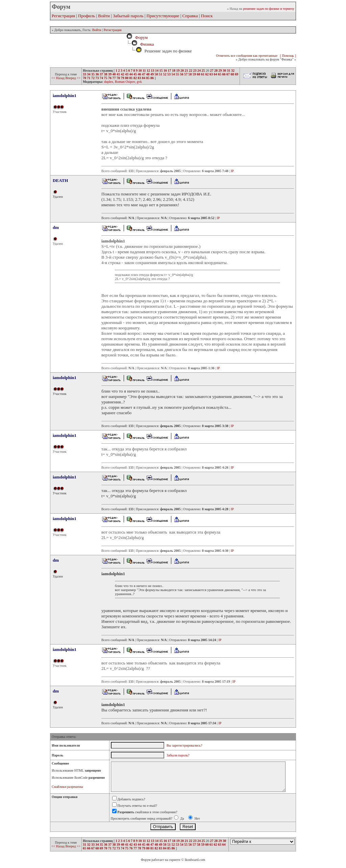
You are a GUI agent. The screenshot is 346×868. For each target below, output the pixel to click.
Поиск (207, 16)
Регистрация (63, 16)
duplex (109, 82)
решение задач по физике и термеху (269, 9)
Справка (190, 16)
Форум (140, 37)
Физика (147, 44)
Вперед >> (73, 78)
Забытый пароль (128, 16)
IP (232, 171)
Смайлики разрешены (67, 787)
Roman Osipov (125, 82)
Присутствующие (163, 16)
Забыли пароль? (178, 755)
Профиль (86, 16)
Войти (104, 16)
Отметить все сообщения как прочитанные (247, 56)
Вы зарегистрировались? (184, 745)
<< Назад (58, 78)
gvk (139, 82)
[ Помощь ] (288, 56)
